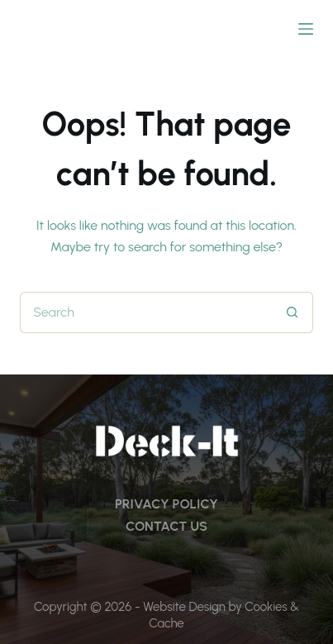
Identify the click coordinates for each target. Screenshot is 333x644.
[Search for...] (146, 312)
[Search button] (293, 312)
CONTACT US (166, 526)
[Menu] (306, 29)
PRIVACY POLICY (166, 504)
